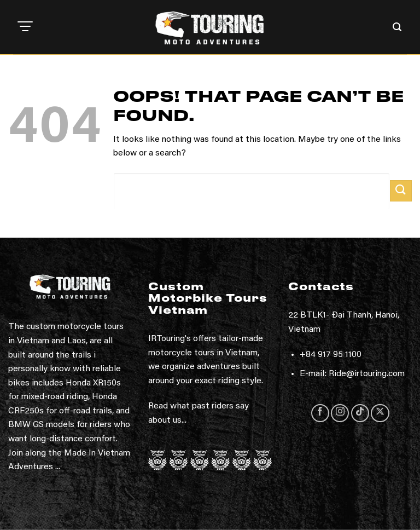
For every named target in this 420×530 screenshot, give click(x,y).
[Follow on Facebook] (320, 413)
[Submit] (401, 191)
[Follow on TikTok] (360, 413)
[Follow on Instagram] (340, 413)
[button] (25, 27)
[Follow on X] (380, 413)
